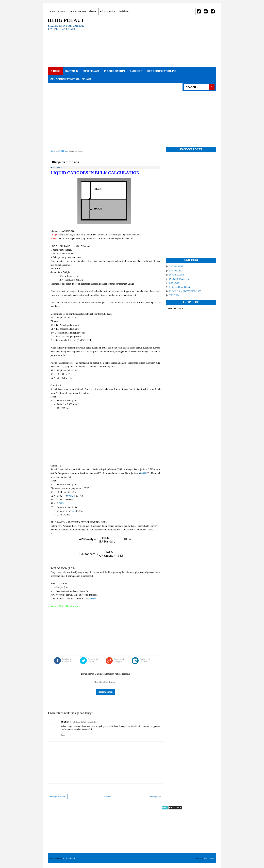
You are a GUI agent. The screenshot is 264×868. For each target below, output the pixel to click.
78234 (61, 503)
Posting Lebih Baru (58, 796)
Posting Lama (155, 796)
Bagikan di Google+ (119, 660)
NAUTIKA (57, 167)
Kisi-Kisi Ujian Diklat (179, 287)
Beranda (108, 796)
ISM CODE (175, 283)
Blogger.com (209, 858)
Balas (63, 735)
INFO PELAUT (91, 71)
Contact (62, 11)
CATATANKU (176, 266)
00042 (143, 473)
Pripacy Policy (107, 11)
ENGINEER (136, 71)
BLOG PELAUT (66, 20)
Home (55, 71)
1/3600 (92, 599)
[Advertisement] (155, 41)
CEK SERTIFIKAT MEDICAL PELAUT (71, 79)
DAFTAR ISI (72, 71)
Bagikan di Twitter (93, 660)
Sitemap (93, 11)
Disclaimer (123, 11)
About (52, 11)
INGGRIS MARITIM (115, 71)
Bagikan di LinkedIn (145, 660)
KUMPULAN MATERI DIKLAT (185, 291)
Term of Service (78, 11)
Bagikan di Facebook (67, 660)
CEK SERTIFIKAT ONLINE (162, 71)
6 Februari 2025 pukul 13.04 (84, 722)
